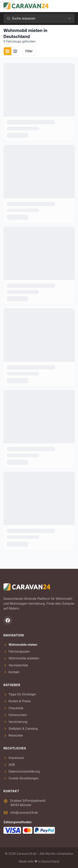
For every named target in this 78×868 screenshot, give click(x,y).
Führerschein (15, 715)
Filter (29, 51)
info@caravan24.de (24, 813)
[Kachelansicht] (8, 51)
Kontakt (11, 672)
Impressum (14, 758)
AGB (9, 765)
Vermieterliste (16, 665)
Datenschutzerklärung (22, 771)
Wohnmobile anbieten (21, 658)
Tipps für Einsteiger (20, 694)
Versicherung (15, 722)
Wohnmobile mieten (20, 645)
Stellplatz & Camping (21, 729)
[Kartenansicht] (15, 51)
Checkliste (13, 708)
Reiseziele (13, 735)
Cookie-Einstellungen (21, 778)
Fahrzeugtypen (17, 651)
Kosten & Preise (17, 701)
